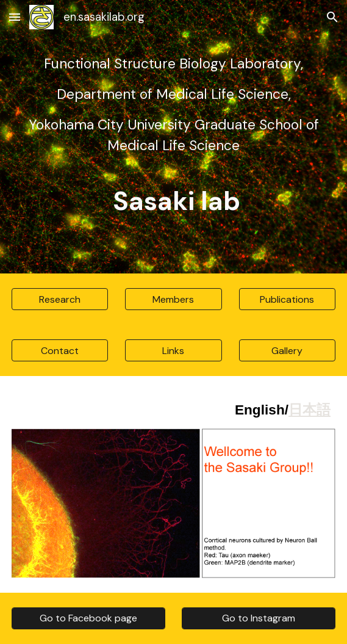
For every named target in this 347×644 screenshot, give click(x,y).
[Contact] (60, 351)
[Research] (60, 299)
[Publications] (287, 299)
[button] (15, 17)
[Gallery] (287, 351)
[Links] (173, 351)
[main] (173, 137)
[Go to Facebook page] (88, 618)
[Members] (173, 299)
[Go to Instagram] (259, 618)
